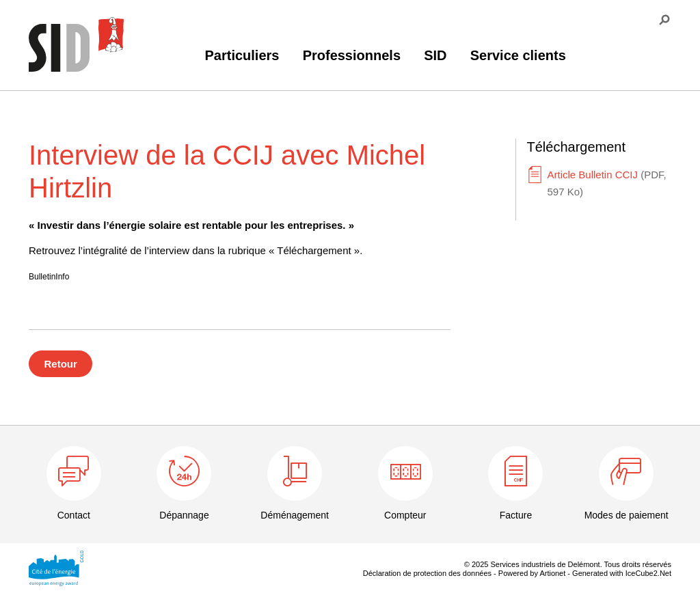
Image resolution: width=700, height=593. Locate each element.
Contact (74, 515)
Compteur (405, 515)
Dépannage (184, 515)
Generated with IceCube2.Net (622, 573)
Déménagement (295, 515)
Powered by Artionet (532, 573)
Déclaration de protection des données (427, 573)
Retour (61, 364)
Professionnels (352, 55)
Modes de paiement (627, 515)
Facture (516, 515)
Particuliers (242, 55)
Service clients (518, 55)
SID (435, 55)
